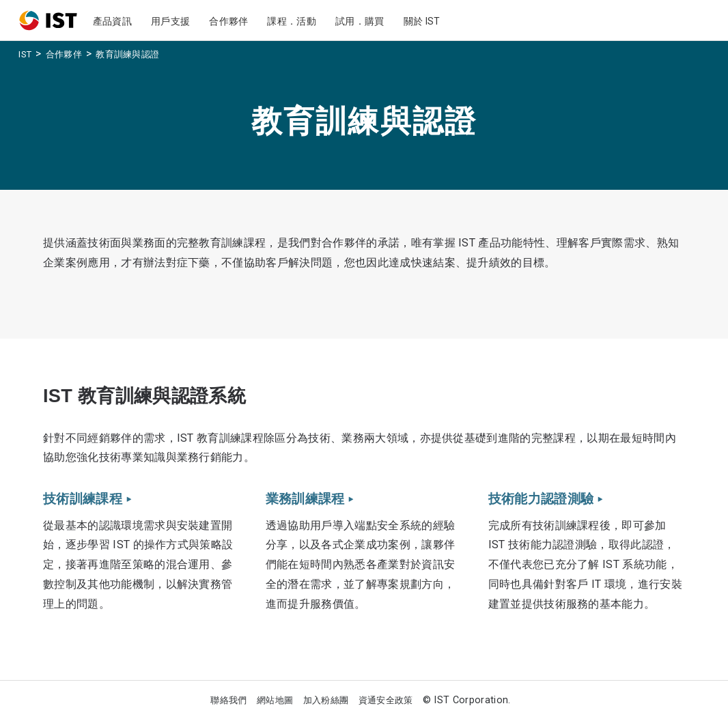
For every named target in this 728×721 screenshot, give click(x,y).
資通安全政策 (386, 700)
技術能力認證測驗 (545, 499)
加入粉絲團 (326, 700)
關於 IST (422, 21)
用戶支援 (170, 21)
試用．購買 (360, 21)
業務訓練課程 (309, 499)
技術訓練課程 (87, 499)
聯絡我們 (228, 700)
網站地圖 (275, 700)
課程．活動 (292, 21)
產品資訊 (112, 21)
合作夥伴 (228, 21)
